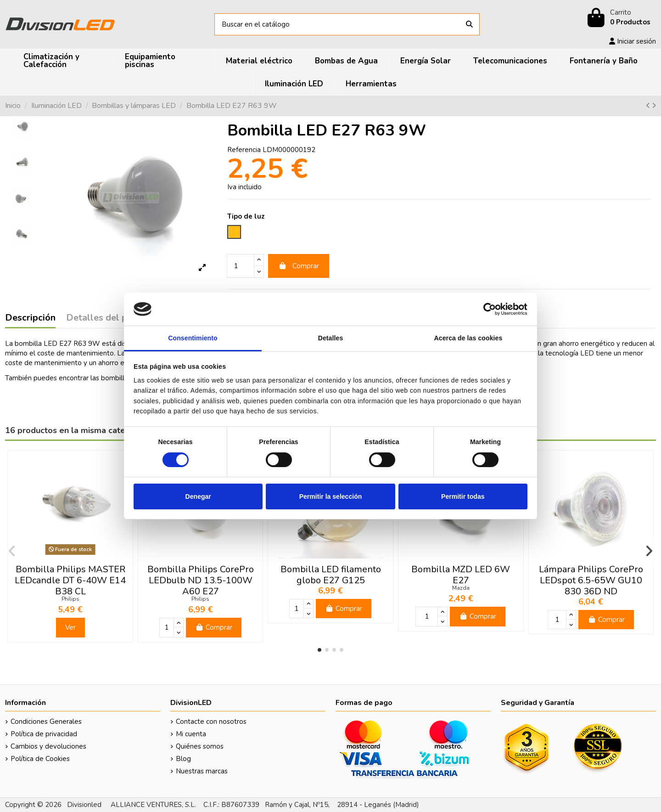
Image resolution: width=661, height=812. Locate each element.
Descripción (30, 318)
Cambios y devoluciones (48, 746)
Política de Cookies (40, 759)
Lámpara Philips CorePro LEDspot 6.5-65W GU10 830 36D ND (591, 580)
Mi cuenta (191, 734)
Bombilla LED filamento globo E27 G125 (331, 575)
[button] (319, 650)
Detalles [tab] (331, 338)
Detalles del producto (113, 318)
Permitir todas (463, 496)
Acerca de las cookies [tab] (468, 338)
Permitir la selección (331, 496)
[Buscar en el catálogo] (469, 25)
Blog (183, 759)
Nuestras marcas (202, 771)
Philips (70, 599)
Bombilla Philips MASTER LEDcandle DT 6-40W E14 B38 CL (70, 580)
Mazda (461, 588)
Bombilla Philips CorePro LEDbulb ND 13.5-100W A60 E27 (201, 580)
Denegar (198, 496)
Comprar (299, 266)
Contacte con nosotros (211, 722)
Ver (70, 627)
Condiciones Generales (46, 722)
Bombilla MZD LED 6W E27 (461, 575)
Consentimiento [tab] (193, 338)
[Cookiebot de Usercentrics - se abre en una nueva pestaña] (487, 309)
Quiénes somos (200, 746)
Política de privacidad (44, 734)
